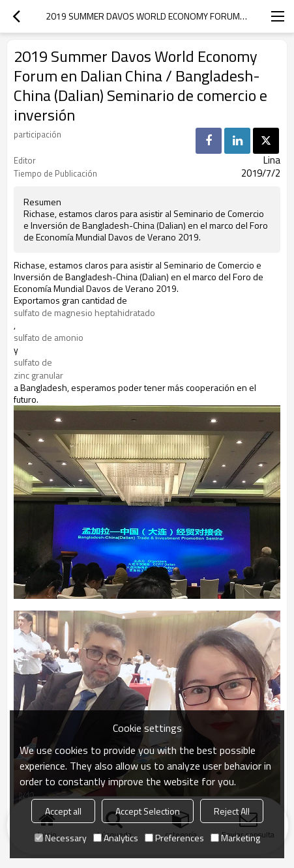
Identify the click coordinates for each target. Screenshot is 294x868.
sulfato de (33, 362)
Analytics (116, 838)
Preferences (174, 838)
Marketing (235, 838)
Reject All (232, 811)
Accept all (63, 811)
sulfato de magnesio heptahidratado (84, 313)
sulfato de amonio (49, 338)
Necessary (61, 838)
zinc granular (38, 375)
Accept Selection (148, 811)
